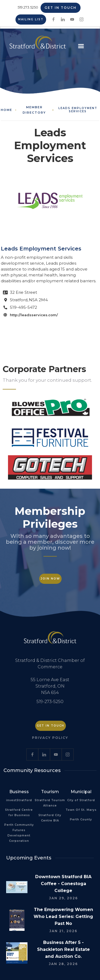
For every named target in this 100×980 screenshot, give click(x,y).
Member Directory (34, 110)
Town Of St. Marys (81, 810)
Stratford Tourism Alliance (50, 803)
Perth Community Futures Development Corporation (19, 833)
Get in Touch (61, 8)
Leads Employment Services (78, 110)
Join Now (50, 579)
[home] (36, 45)
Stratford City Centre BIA (50, 818)
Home (7, 110)
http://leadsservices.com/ (34, 315)
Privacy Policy (50, 738)
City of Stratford (81, 800)
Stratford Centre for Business (19, 813)
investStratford (19, 800)
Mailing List (31, 19)
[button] (81, 46)
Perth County (81, 819)
